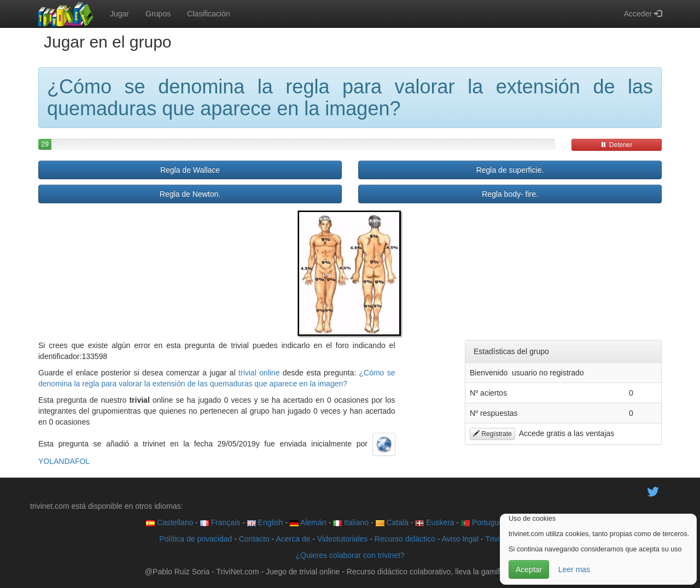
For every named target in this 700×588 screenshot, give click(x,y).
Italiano (351, 522)
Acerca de (293, 539)
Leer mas (574, 569)
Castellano (170, 522)
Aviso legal (460, 539)
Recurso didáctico (405, 539)
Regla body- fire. (510, 194)
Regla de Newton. (190, 194)
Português (484, 522)
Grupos (158, 14)
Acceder (643, 14)
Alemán (308, 522)
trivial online (259, 373)
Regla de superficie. (510, 170)
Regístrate (492, 434)
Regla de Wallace (190, 170)
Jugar (119, 14)
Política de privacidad (196, 539)
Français (220, 522)
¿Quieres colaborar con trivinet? (350, 555)
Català (392, 522)
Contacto (254, 539)
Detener (616, 145)
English (265, 522)
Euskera (434, 522)
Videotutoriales (342, 539)
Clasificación (209, 14)
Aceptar (529, 569)
